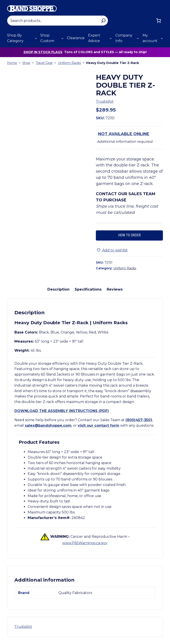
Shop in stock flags (43, 52)
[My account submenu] (162, 38)
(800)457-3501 (139, 420)
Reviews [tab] (115, 289)
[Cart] (158, 21)
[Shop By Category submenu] (36, 38)
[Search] (103, 21)
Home (12, 63)
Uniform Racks (69, 63)
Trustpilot (105, 101)
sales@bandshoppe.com (48, 425)
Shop (26, 63)
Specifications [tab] (88, 289)
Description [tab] (58, 289)
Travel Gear (44, 63)
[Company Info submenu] (138, 38)
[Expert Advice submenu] (111, 38)
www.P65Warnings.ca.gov (85, 543)
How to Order (129, 235)
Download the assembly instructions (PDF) (62, 411)
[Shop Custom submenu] (62, 38)
